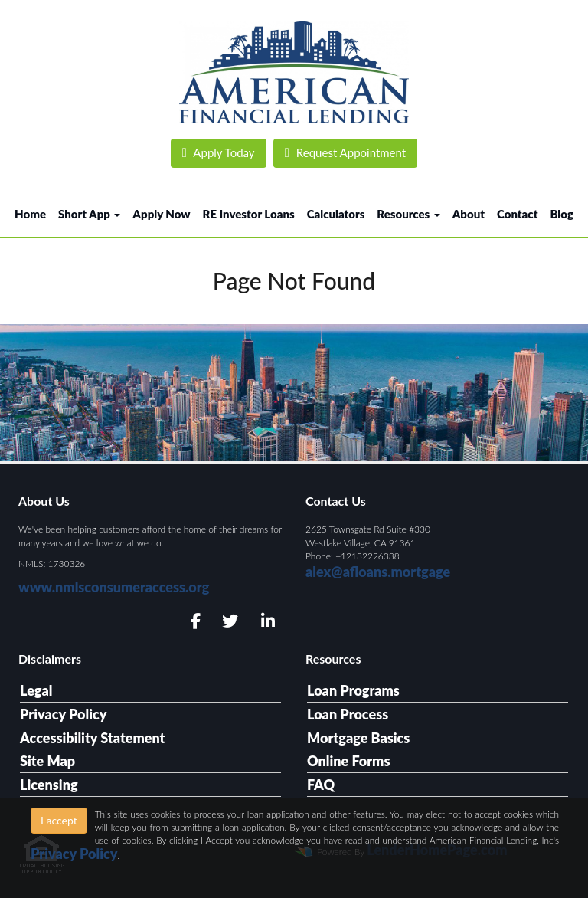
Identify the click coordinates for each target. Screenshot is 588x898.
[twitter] (229, 621)
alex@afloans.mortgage (378, 572)
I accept (59, 820)
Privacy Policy (63, 714)
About (469, 214)
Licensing (49, 785)
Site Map (47, 761)
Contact (517, 214)
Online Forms (348, 761)
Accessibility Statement (92, 738)
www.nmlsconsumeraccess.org (114, 587)
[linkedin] (265, 621)
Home (30, 214)
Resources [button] (408, 214)
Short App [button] (89, 214)
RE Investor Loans (249, 214)
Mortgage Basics (358, 738)
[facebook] (191, 621)
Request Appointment (345, 152)
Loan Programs (353, 690)
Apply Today (219, 152)
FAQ (321, 785)
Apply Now (161, 214)
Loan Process (348, 714)
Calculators (336, 214)
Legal (36, 690)
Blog (562, 214)
